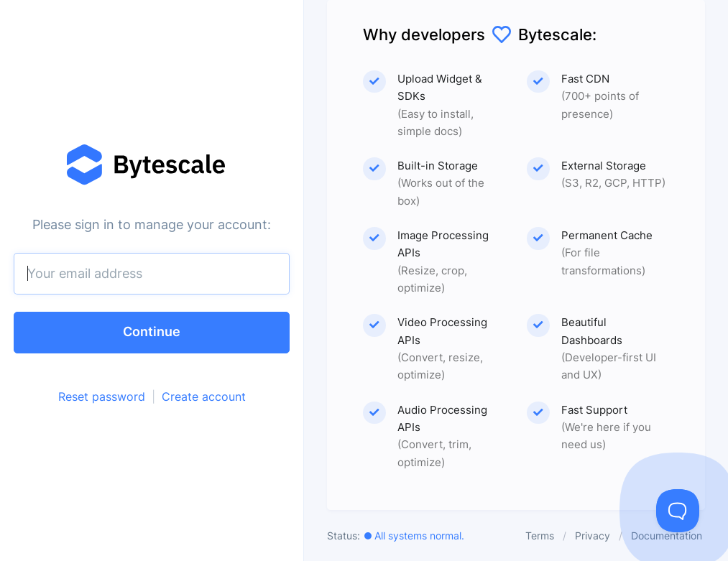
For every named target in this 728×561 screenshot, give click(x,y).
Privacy (593, 535)
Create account (204, 397)
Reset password (102, 397)
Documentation (667, 535)
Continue (152, 331)
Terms (540, 535)
